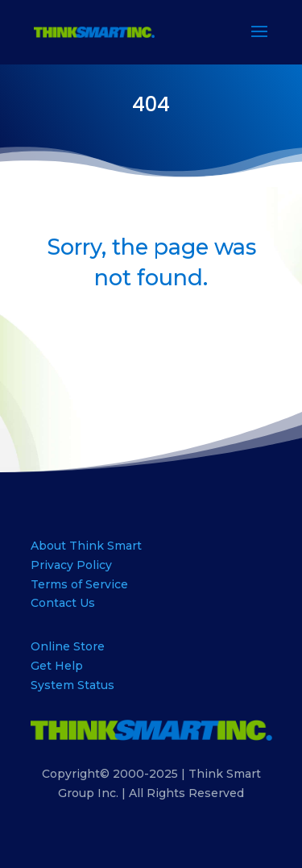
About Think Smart (86, 546)
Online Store (68, 646)
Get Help (57, 666)
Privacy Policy (71, 565)
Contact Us (63, 603)
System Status (72, 685)
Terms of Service (79, 584)
